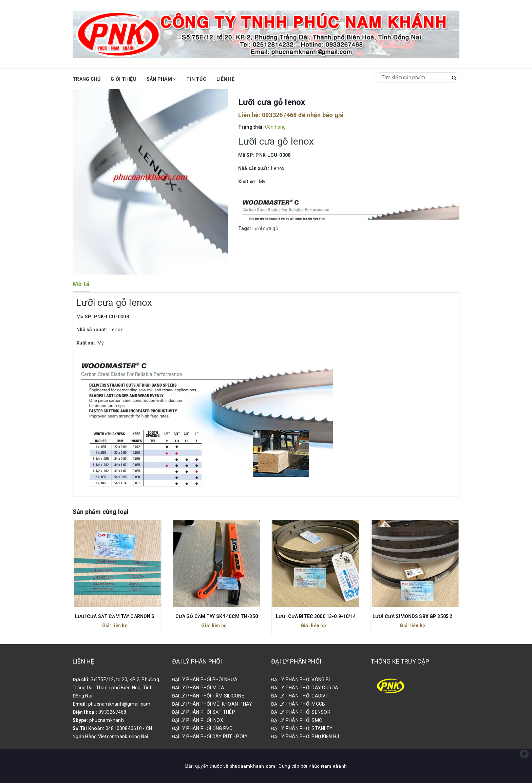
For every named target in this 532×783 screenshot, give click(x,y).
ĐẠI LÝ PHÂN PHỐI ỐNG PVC (202, 728)
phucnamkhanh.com (252, 766)
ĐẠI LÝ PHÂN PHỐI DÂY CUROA (305, 688)
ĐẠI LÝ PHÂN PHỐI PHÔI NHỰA (205, 679)
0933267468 (279, 115)
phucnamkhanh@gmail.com (119, 704)
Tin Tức (196, 79)
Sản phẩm (161, 79)
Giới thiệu (123, 79)
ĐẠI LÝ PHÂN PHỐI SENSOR (301, 712)
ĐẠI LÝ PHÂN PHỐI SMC (297, 720)
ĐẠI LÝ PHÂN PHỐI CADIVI (299, 696)
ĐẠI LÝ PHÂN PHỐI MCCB (298, 704)
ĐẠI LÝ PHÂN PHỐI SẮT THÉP (204, 712)
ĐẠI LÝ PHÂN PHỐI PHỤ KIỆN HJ (305, 737)
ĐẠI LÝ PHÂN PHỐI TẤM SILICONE (208, 696)
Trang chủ (87, 79)
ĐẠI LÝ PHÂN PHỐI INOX (198, 720)
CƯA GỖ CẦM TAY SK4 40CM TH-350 (217, 616)
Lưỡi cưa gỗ (265, 228)
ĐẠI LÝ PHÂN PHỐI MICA (198, 688)
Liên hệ (225, 79)
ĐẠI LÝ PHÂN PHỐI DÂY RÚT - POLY (210, 737)
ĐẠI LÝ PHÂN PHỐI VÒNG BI (300, 679)
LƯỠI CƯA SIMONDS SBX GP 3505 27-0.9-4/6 (423, 616)
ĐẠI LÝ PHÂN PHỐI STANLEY (302, 728)
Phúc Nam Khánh (328, 766)
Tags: (245, 228)
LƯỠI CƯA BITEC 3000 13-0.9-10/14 (316, 616)
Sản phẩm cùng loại (101, 512)
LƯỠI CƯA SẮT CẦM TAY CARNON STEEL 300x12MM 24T (139, 616)
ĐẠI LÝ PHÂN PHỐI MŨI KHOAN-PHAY (212, 704)
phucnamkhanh (107, 720)
